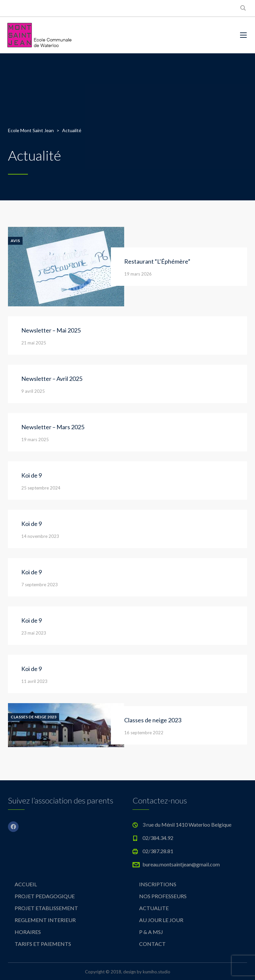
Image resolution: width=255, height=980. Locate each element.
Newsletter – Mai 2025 (51, 330)
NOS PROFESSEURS (163, 896)
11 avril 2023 (34, 681)
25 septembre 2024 (41, 488)
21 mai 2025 (34, 343)
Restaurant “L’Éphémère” (157, 261)
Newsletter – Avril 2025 (52, 379)
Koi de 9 (32, 475)
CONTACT (152, 944)
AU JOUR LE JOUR (161, 920)
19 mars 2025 (35, 439)
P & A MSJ (151, 932)
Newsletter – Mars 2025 (53, 427)
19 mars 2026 (138, 274)
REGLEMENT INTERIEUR (45, 920)
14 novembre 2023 (40, 536)
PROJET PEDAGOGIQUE (45, 896)
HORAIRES (28, 932)
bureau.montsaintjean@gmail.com (181, 864)
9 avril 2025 (33, 391)
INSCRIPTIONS (158, 884)
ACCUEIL (26, 884)
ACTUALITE (154, 908)
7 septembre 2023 (40, 585)
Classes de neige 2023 (34, 717)
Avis (15, 241)
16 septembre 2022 (144, 733)
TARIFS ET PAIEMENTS (43, 944)
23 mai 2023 (34, 633)
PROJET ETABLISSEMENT (46, 908)
